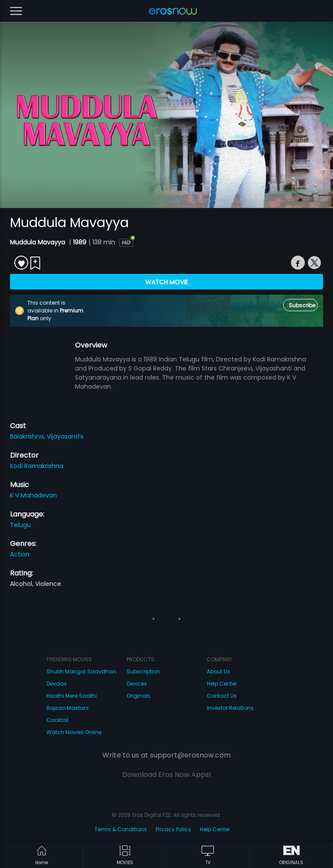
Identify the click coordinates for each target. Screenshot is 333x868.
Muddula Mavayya (38, 242)
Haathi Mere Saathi (72, 696)
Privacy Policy (173, 829)
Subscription (143, 671)
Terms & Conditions (121, 829)
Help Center (222, 684)
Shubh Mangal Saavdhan (81, 671)
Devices (137, 684)
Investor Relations (230, 708)
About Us (219, 671)
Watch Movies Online (74, 732)
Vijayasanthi (65, 436)
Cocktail (57, 720)
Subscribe (302, 305)
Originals (139, 696)
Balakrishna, (28, 436)
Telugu (20, 525)
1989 (80, 242)
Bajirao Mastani (67, 708)
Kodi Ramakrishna (37, 466)
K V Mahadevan (33, 495)
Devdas (57, 684)
